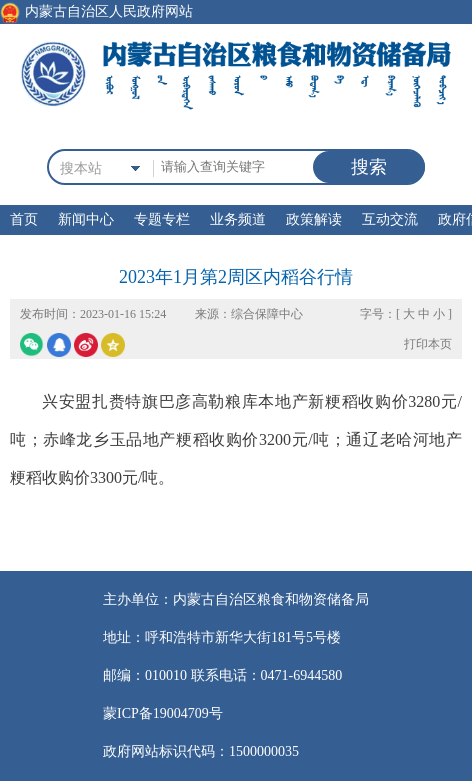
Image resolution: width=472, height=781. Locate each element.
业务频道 (238, 219)
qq (59, 345)
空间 (113, 345)
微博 (86, 345)
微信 (32, 345)
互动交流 (390, 219)
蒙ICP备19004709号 (163, 713)
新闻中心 (86, 219)
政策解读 (314, 219)
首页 (24, 219)
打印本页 (428, 344)
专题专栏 (162, 219)
